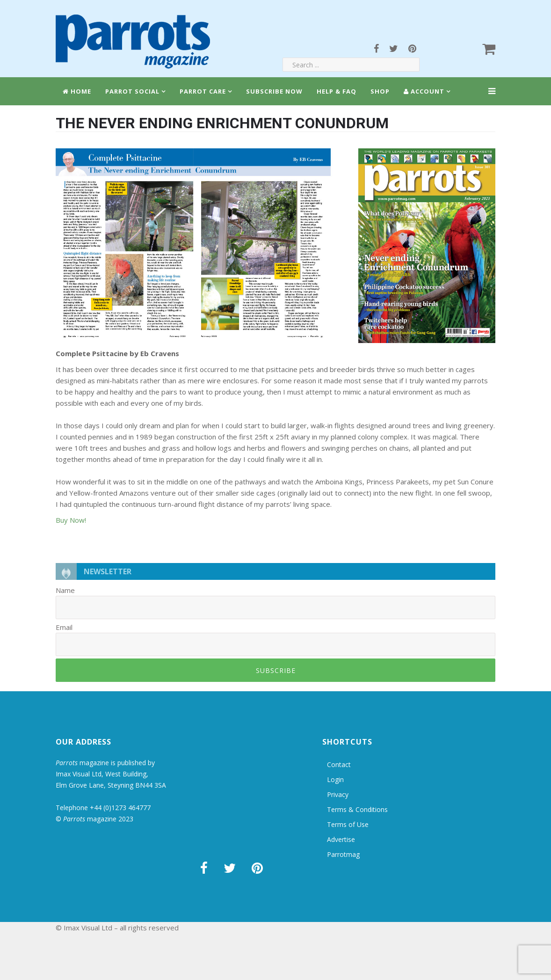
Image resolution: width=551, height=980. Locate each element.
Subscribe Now (274, 91)
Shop (380, 91)
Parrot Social (132, 91)
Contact (339, 764)
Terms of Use (348, 824)
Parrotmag (343, 854)
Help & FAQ (337, 91)
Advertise (341, 839)
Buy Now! (71, 520)
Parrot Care (203, 91)
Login (335, 779)
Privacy (338, 794)
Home (77, 91)
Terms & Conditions (357, 809)
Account (424, 91)
